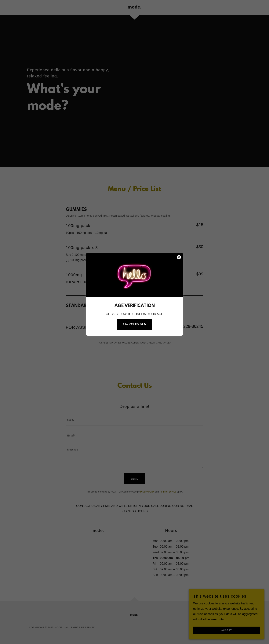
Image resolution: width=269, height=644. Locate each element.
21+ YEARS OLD (134, 324)
